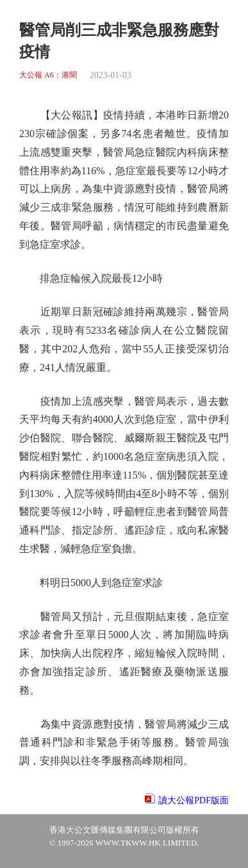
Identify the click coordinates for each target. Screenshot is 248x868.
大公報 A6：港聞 (48, 75)
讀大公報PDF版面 (194, 800)
